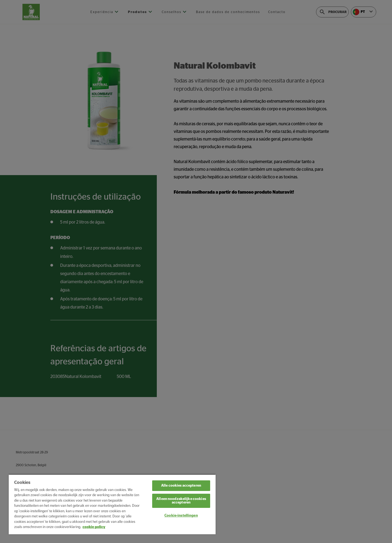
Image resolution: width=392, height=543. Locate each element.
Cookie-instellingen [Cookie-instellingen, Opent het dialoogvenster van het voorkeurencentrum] (181, 516)
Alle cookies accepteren (181, 486)
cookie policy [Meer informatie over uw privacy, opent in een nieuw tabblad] (94, 527)
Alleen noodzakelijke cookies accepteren (181, 501)
